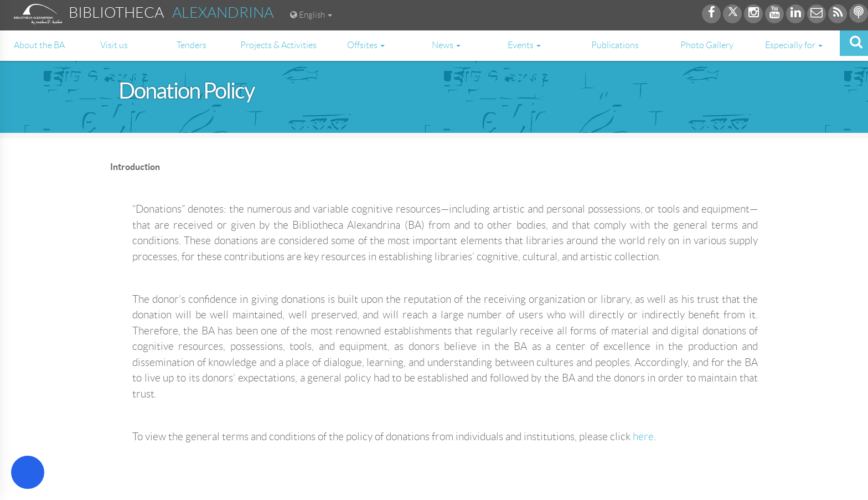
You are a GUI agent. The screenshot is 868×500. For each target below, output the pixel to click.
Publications (615, 45)
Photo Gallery (707, 45)
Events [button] (524, 45)
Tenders (192, 45)
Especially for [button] (794, 45)
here (643, 437)
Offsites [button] (366, 45)
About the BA (39, 45)
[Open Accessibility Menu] (28, 472)
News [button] (446, 45)
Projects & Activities (278, 45)
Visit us (114, 45)
